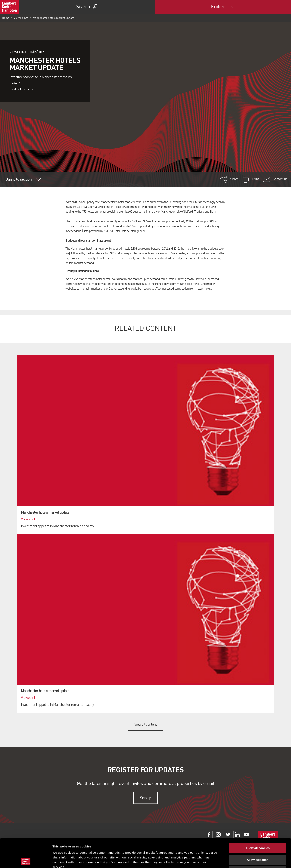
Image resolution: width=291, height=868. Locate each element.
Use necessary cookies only (258, 842)
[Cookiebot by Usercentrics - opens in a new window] (26, 860)
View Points (21, 18)
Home (6, 18)
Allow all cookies (258, 819)
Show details (210, 860)
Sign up (145, 798)
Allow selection (257, 831)
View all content (146, 725)
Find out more (22, 89)
